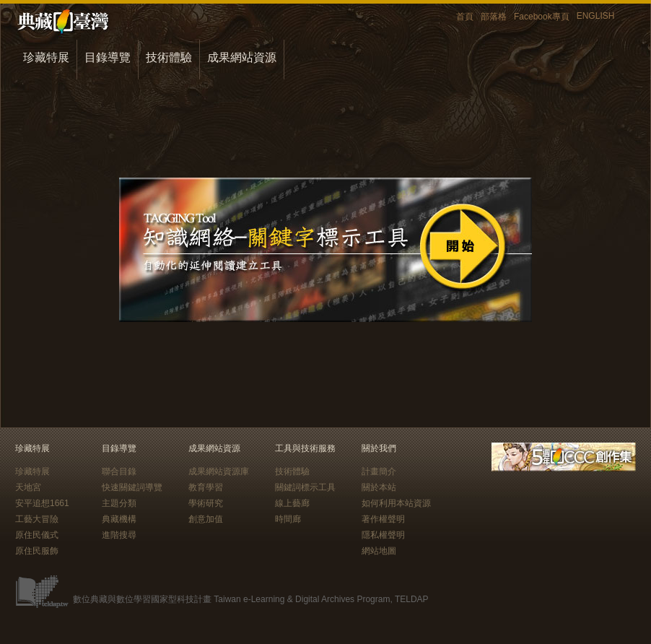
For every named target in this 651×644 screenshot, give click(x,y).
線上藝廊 (292, 503)
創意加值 (206, 519)
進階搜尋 (119, 535)
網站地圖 (379, 551)
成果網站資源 (242, 57)
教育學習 (206, 487)
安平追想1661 (42, 503)
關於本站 (379, 487)
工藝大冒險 (37, 519)
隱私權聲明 (383, 535)
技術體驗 (169, 57)
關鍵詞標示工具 (305, 487)
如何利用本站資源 (396, 503)
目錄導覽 (108, 57)
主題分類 (119, 503)
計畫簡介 (379, 471)
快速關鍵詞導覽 (132, 487)
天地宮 (28, 487)
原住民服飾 (37, 551)
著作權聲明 (383, 519)
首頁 (465, 17)
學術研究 (206, 503)
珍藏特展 (46, 57)
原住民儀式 (37, 535)
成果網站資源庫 (219, 471)
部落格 (494, 17)
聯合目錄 (119, 471)
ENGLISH (596, 16)
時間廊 (288, 519)
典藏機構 (119, 519)
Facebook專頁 (542, 17)
